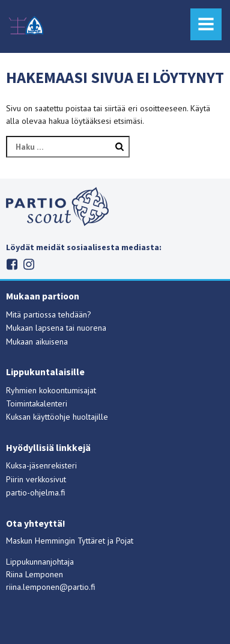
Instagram (29, 264)
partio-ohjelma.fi (36, 492)
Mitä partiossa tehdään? (49, 314)
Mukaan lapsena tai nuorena (56, 328)
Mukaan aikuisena (37, 342)
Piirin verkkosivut (36, 479)
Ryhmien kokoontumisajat (51, 390)
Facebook (12, 264)
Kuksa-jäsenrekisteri (41, 465)
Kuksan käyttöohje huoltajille (57, 417)
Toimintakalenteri (37, 403)
